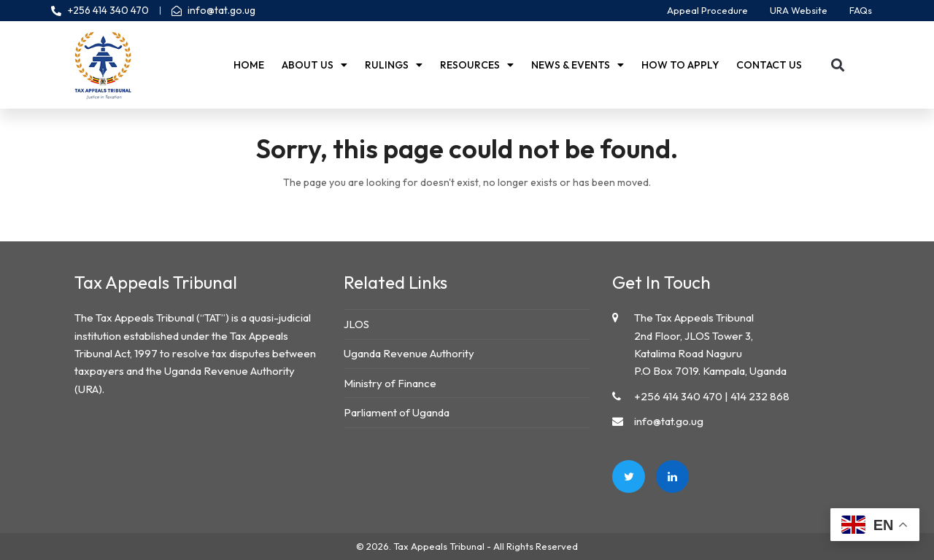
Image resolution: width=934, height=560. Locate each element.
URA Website (799, 10)
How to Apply (680, 65)
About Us (314, 65)
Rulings (394, 65)
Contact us (769, 65)
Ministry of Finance (390, 383)
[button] (838, 65)
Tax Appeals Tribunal (439, 546)
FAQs (861, 10)
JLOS (356, 324)
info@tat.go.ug (669, 421)
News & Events (578, 65)
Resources (477, 65)
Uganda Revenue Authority (409, 353)
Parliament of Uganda (397, 412)
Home (249, 65)
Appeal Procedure (707, 10)
